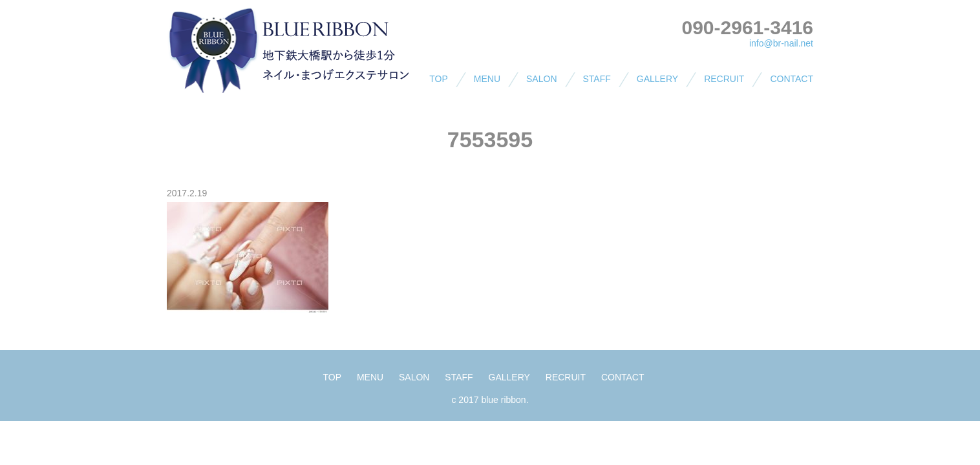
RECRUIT (724, 79)
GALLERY (657, 79)
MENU (487, 79)
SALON (541, 79)
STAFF (597, 79)
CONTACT (792, 79)
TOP (439, 79)
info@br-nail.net (781, 43)
